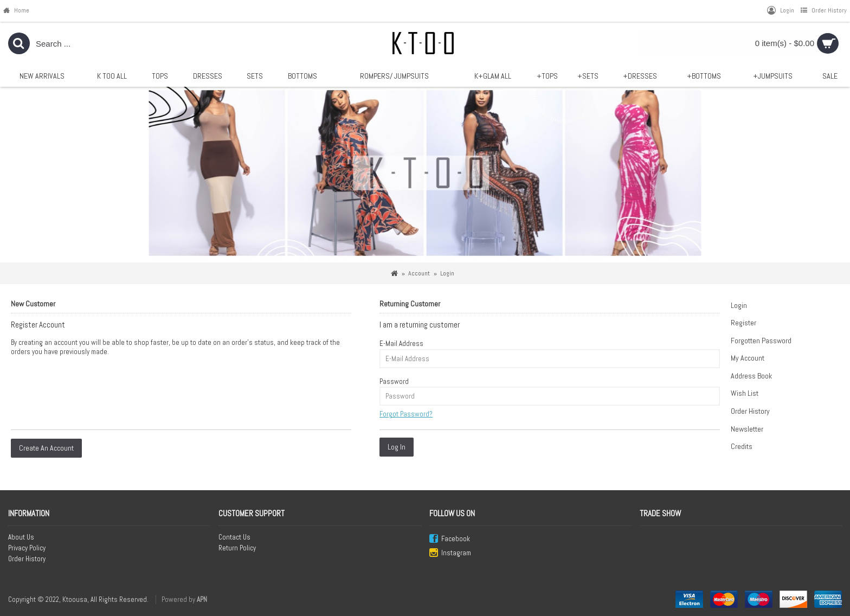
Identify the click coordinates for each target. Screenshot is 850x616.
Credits (742, 446)
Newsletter (747, 429)
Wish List (745, 393)
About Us (21, 537)
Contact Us (234, 537)
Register (743, 323)
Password (394, 381)
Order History (750, 411)
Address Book (751, 376)
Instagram (450, 553)
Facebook (450, 539)
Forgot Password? (406, 414)
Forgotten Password (761, 341)
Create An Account (46, 448)
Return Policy (237, 548)
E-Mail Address (401, 344)
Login (739, 305)
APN (202, 599)
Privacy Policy (27, 548)
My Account (748, 358)
